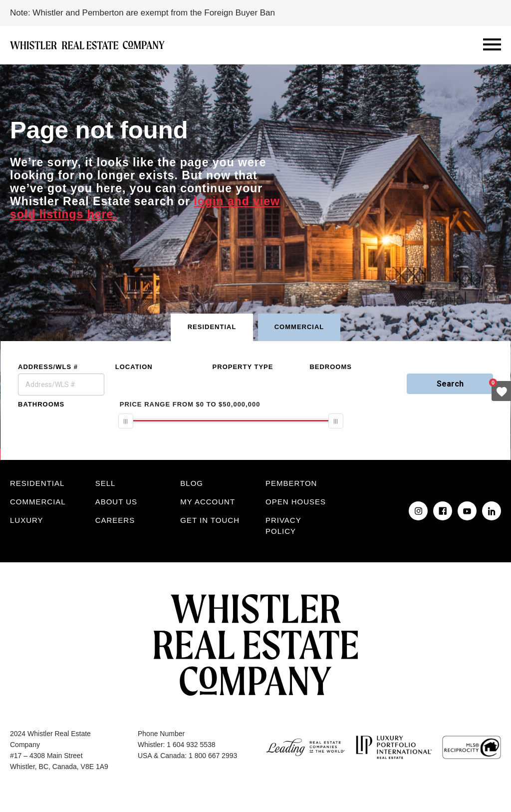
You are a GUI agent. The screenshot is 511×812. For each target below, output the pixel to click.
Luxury (27, 520)
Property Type (243, 367)
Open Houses (296, 502)
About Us (116, 502)
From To (190, 404)
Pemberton (291, 483)
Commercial (38, 502)
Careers (115, 520)
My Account (208, 502)
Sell (106, 483)
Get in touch (210, 520)
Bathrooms (41, 404)
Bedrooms (331, 367)
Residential (37, 483)
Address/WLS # (48, 367)
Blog (192, 483)
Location (134, 367)
